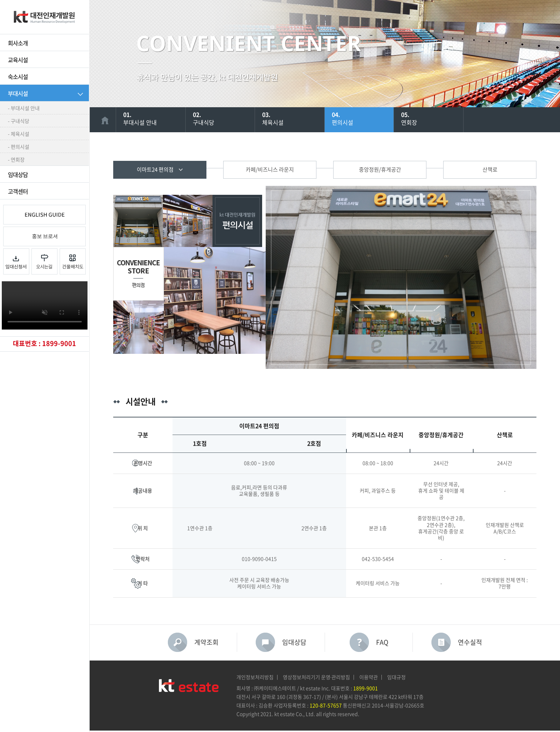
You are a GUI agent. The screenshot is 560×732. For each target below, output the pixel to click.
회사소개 (18, 43)
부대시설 (18, 94)
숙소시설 (18, 77)
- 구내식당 (19, 121)
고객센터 (18, 192)
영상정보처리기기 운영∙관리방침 (317, 677)
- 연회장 (16, 160)
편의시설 (366, 118)
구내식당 (227, 118)
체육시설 (297, 118)
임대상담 (18, 175)
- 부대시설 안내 (24, 108)
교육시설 (18, 60)
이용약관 (369, 677)
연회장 (436, 118)
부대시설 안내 (158, 118)
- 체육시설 (19, 134)
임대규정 (396, 677)
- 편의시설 (19, 147)
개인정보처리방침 (255, 677)
